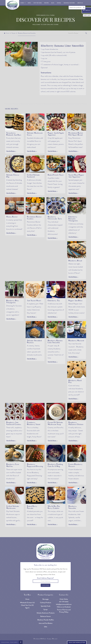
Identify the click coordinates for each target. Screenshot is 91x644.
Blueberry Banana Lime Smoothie (27, 33)
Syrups (46, 609)
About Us (80, 3)
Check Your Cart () (27, 605)
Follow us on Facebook (64, 607)
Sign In (27, 608)
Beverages (46, 599)
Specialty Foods (46, 606)
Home (7, 33)
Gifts (46, 627)
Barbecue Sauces (46, 616)
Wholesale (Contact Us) (27, 603)
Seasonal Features (9, 642)
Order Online (64, 599)
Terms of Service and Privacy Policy (64, 611)
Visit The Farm (38, 3)
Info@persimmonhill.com (64, 604)
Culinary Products (46, 603)
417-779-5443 (64, 602)
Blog (53, 3)
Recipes (46, 3)
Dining (59, 3)
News (29, 3)
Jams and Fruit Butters (46, 623)
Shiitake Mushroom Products (46, 613)
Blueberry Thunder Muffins (46, 620)
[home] (12, 5)
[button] (23, 3)
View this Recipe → (11, 151)
